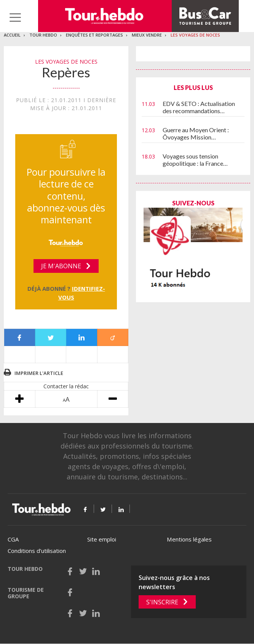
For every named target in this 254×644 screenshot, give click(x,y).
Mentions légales (189, 539)
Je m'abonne (61, 266)
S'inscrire (162, 602)
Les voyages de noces (195, 35)
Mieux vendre (147, 35)
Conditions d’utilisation (37, 551)
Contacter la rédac (66, 386)
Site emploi (102, 539)
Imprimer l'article (39, 373)
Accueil (12, 35)
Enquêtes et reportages (94, 35)
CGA (13, 539)
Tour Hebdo (43, 35)
